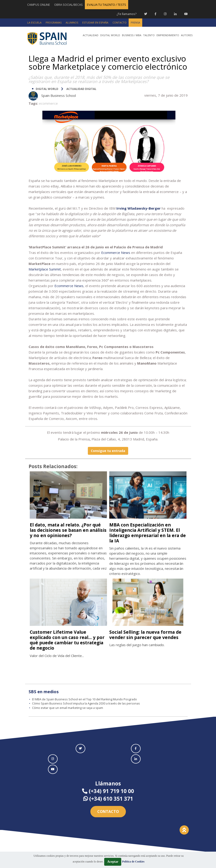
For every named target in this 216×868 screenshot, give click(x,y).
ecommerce (48, 103)
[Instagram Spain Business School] (165, 14)
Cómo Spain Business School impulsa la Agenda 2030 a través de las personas (87, 703)
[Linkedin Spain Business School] (175, 14)
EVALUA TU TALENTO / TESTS (107, 5)
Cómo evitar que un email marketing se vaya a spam (69, 708)
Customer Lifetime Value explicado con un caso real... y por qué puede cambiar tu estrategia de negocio (65, 640)
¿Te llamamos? (126, 14)
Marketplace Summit (45, 269)
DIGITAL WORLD (47, 89)
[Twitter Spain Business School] (146, 14)
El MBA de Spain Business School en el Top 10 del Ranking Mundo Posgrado (85, 699)
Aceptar (113, 862)
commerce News (117, 253)
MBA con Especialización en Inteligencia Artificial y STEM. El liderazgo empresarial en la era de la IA (147, 533)
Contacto (108, 812)
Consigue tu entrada (108, 451)
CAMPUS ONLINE (39, 5)
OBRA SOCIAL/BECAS (68, 5)
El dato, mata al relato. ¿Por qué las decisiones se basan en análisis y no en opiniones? (68, 530)
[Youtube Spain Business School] (186, 14)
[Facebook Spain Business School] (155, 14)
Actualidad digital (81, 89)
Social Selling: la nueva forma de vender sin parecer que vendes (148, 635)
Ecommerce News (69, 286)
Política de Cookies (133, 862)
